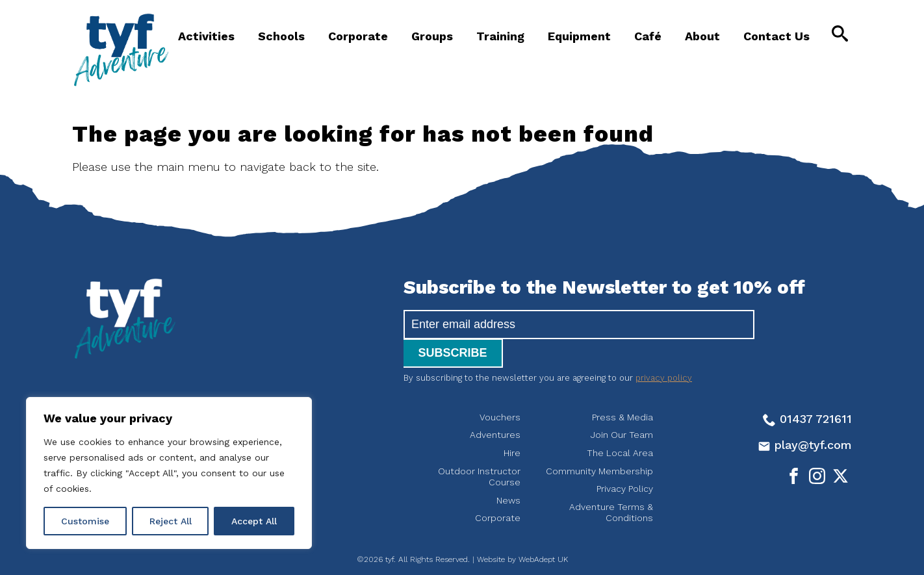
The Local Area (620, 424)
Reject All (171, 521)
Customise (85, 521)
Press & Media (622, 389)
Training (500, 36)
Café (648, 36)
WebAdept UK (543, 531)
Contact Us (776, 36)
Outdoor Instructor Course (479, 448)
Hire (512, 424)
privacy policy (664, 349)
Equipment (579, 36)
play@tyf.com (805, 416)
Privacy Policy (625, 460)
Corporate (358, 36)
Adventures (495, 406)
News (508, 472)
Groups (432, 36)
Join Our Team (622, 406)
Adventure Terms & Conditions (611, 484)
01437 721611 (807, 390)
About (702, 36)
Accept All (254, 521)
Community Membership (599, 442)
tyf (121, 50)
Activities (206, 36)
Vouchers (500, 389)
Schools (281, 36)
